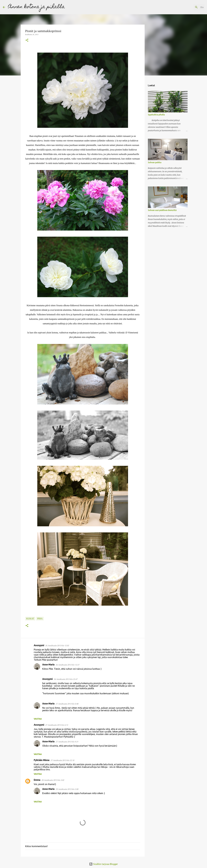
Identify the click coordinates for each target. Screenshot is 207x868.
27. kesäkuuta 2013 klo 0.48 (67, 704)
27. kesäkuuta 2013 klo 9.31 (67, 742)
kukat (30, 619)
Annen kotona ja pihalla (36, 7)
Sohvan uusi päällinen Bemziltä (162, 210)
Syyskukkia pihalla (156, 115)
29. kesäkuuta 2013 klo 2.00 (67, 789)
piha (40, 619)
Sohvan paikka (155, 162)
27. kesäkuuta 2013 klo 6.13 (57, 725)
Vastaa (38, 719)
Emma (37, 780)
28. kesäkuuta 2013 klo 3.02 (53, 780)
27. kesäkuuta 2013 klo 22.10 (62, 760)
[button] (27, 40)
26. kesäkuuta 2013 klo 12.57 (67, 665)
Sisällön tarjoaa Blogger (103, 864)
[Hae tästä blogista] (190, 7)
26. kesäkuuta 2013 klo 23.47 (66, 679)
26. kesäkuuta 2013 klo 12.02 (57, 645)
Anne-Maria (48, 665)
